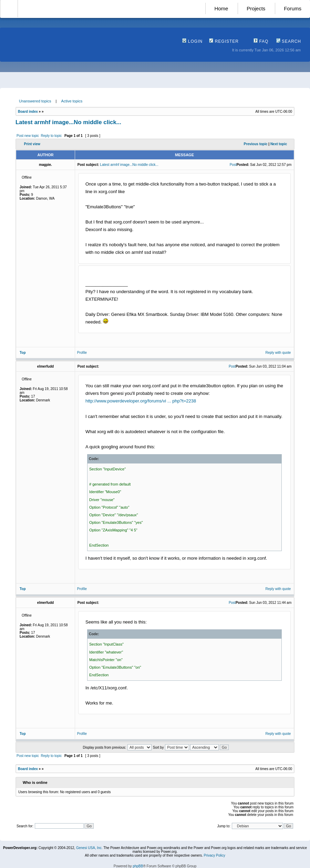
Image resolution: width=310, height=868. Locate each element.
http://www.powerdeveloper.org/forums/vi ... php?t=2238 (141, 401)
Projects (256, 8)
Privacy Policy (214, 855)
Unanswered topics (35, 101)
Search (289, 41)
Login (192, 41)
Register (224, 41)
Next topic (279, 144)
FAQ (261, 41)
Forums (293, 8)
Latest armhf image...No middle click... (68, 122)
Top (23, 353)
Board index (28, 112)
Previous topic (256, 144)
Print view (32, 144)
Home (221, 8)
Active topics (72, 101)
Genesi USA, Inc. (89, 848)
